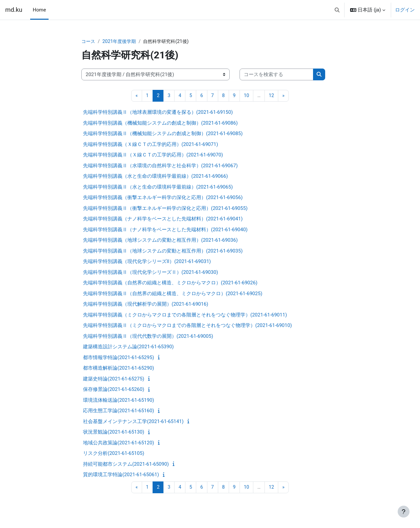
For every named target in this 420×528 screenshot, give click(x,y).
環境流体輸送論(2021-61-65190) (118, 400)
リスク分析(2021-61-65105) (114, 454)
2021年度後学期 (121, 42)
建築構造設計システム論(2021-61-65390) (128, 347)
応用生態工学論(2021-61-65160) (118, 411)
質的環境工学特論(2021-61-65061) (121, 475)
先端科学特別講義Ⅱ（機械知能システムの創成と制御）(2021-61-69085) (163, 134)
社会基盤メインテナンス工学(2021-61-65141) (133, 422)
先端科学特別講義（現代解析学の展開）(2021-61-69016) (146, 305)
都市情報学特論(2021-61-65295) (118, 358)
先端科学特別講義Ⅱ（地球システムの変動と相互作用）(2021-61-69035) (163, 251)
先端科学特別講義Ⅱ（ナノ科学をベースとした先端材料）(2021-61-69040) (165, 230)
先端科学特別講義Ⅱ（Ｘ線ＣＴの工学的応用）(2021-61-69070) (153, 155)
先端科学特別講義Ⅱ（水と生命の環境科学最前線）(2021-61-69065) (158, 187)
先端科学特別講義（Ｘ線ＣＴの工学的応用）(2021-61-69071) (150, 145)
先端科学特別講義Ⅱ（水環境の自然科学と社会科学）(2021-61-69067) (160, 166)
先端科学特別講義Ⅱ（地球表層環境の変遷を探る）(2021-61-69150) (158, 113)
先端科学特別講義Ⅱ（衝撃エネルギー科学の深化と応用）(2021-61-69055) (165, 209)
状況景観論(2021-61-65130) (114, 433)
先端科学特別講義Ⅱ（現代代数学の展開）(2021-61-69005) (148, 336)
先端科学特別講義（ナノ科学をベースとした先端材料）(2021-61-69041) (163, 219)
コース (89, 42)
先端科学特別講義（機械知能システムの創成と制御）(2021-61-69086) (160, 123)
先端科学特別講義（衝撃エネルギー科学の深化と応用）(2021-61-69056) (163, 198)
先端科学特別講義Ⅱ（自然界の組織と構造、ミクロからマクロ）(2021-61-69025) (173, 294)
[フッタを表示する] (404, 512)
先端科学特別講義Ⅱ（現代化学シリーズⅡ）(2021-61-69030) (150, 273)
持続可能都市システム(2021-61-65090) (126, 464)
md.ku (14, 10)
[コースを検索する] (276, 75)
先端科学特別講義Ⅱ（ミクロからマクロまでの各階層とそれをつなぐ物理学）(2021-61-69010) (187, 326)
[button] (337, 10)
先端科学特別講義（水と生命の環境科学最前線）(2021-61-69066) (155, 177)
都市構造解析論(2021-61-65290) (118, 369)
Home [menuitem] (39, 10)
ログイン (405, 10)
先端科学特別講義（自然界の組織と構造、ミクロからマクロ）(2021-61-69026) (170, 283)
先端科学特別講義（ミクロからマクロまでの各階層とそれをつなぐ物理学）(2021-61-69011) (185, 315)
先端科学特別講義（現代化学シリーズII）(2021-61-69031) (147, 262)
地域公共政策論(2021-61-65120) (118, 443)
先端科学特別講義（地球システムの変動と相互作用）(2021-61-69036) (160, 241)
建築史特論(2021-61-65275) (114, 379)
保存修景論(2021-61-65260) (114, 390)
